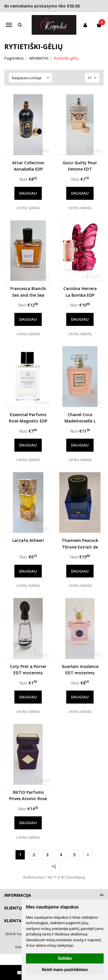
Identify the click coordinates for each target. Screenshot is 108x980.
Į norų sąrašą (28, 208)
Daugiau (28, 193)
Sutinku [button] (65, 958)
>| (54, 866)
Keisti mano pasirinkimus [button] (65, 970)
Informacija (18, 895)
